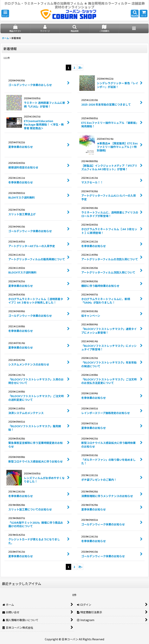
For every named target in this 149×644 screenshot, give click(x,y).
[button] (5, 13)
